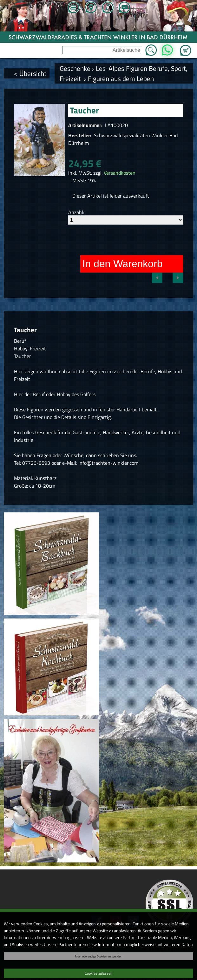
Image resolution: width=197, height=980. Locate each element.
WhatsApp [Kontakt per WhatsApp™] (167, 48)
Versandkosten (120, 173)
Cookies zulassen (98, 973)
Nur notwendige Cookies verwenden (99, 956)
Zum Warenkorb (186, 47)
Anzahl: (76, 212)
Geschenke (75, 68)
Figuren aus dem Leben (121, 78)
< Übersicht (30, 73)
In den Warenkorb (122, 264)
